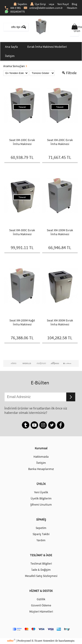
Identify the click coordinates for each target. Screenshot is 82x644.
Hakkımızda (41, 457)
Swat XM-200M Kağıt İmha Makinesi (22, 322)
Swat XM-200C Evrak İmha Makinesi (60, 142)
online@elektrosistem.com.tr (43, 8)
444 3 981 (13, 8)
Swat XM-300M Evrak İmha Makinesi (60, 322)
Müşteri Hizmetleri (41, 611)
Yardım (41, 540)
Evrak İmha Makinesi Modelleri (47, 47)
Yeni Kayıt (63, 4)
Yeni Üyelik (41, 492)
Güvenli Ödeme (41, 605)
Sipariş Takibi (41, 534)
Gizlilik (41, 599)
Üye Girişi (38, 4)
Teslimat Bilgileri (41, 563)
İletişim (10, 56)
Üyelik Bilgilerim (41, 498)
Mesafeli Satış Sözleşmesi (41, 576)
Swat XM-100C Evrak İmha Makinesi (22, 142)
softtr (11, 641)
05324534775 (15, 12)
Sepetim (20, 4)
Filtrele (69, 73)
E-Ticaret (37, 641)
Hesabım (72, 8)
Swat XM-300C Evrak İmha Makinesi (22, 232)
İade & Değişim (41, 570)
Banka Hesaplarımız (41, 469)
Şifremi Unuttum (41, 505)
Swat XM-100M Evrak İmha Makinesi (60, 232)
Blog (74, 4)
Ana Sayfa (11, 47)
